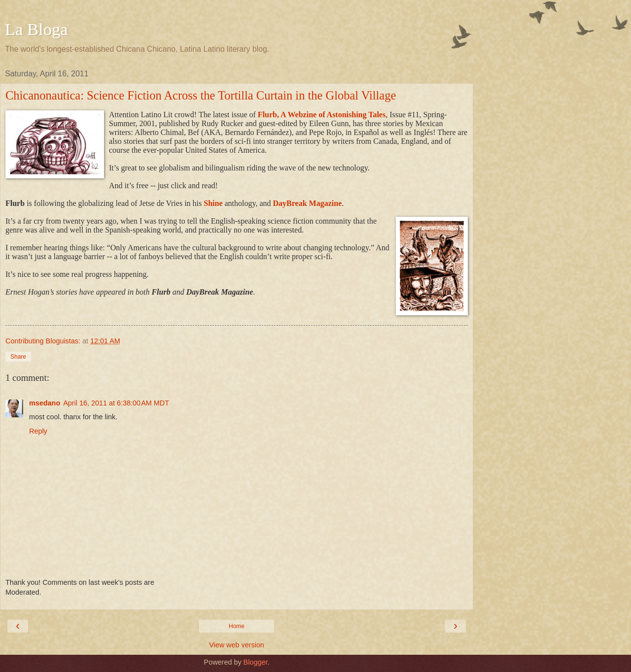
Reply (38, 431)
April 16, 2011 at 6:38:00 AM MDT (116, 403)
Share (18, 357)
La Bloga (36, 29)
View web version (237, 645)
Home (237, 626)
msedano (45, 403)
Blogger (256, 662)
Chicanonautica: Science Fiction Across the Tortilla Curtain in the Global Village (201, 95)
